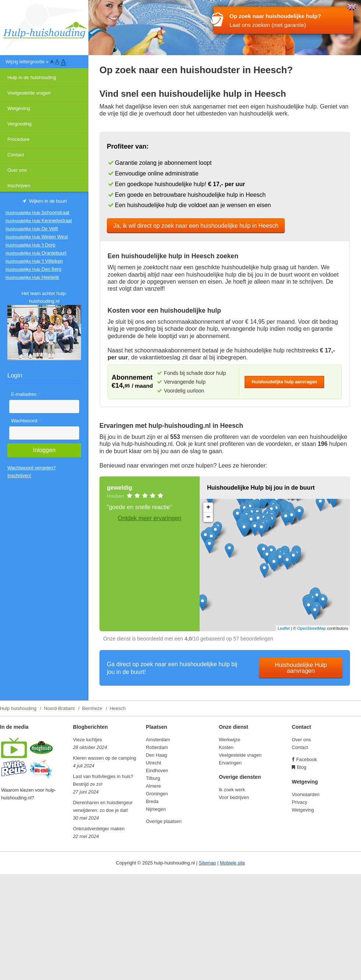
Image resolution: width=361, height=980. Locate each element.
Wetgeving (19, 108)
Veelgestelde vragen (29, 93)
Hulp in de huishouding (32, 77)
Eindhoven (157, 770)
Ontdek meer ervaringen (150, 518)
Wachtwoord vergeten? (31, 468)
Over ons (17, 170)
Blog (302, 767)
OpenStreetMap (312, 628)
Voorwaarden (306, 794)
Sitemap (208, 863)
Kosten (226, 747)
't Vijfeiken (34, 261)
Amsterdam (158, 740)
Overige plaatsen (164, 821)
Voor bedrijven (234, 797)
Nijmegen (156, 809)
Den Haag (157, 755)
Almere (153, 786)
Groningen (157, 794)
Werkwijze (229, 740)
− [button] (208, 517)
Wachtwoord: (26, 421)
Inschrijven (19, 186)
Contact (16, 155)
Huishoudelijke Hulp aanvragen (301, 668)
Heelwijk (32, 277)
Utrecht (153, 763)
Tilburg (153, 778)
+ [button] (208, 507)
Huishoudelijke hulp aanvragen (284, 382)
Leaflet (284, 628)
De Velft (32, 229)
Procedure (18, 139)
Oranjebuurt (36, 253)
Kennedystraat (39, 221)
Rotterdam (157, 747)
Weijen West (37, 237)
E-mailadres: (26, 394)
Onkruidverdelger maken (99, 829)
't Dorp (30, 245)
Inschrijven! (19, 475)
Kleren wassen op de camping (104, 758)
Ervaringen (230, 763)
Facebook (306, 759)
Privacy (299, 802)
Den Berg (34, 269)
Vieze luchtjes (87, 740)
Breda (152, 801)
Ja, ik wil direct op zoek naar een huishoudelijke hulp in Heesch (196, 226)
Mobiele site (232, 863)
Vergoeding (20, 124)
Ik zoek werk (232, 790)
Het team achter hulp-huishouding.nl (44, 297)
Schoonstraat (37, 212)
